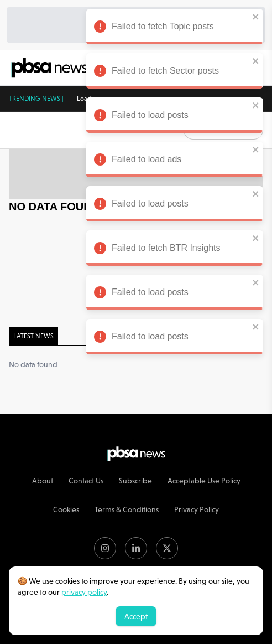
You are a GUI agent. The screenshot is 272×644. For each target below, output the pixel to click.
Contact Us (86, 481)
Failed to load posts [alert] (172, 117)
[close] (253, 17)
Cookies (66, 509)
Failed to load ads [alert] (172, 161)
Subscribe (135, 481)
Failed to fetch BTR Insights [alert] (172, 250)
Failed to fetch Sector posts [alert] (172, 73)
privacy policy (84, 592)
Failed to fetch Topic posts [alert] (172, 28)
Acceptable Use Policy (204, 481)
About (43, 481)
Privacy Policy (197, 509)
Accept (136, 616)
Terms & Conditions (127, 509)
